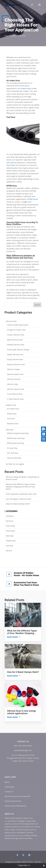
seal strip (22, 36)
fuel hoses (11, 165)
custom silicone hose (13, 801)
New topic (10, 536)
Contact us (9, 792)
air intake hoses (24, 88)
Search (37, 305)
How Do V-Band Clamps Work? (18, 504)
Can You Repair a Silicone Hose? (19, 499)
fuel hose (10, 521)
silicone (9, 551)
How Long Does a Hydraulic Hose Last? (21, 494)
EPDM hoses (33, 199)
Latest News (9, 787)
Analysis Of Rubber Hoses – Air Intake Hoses (26, 574)
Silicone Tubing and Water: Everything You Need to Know (23, 478)
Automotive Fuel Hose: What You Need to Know (26, 584)
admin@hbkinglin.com (23, 750)
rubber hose (11, 541)
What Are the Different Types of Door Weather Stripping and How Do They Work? (21, 487)
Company (10, 516)
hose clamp (10, 526)
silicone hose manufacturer (16, 806)
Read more (12, 637)
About (7, 782)
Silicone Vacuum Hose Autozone (17, 796)
